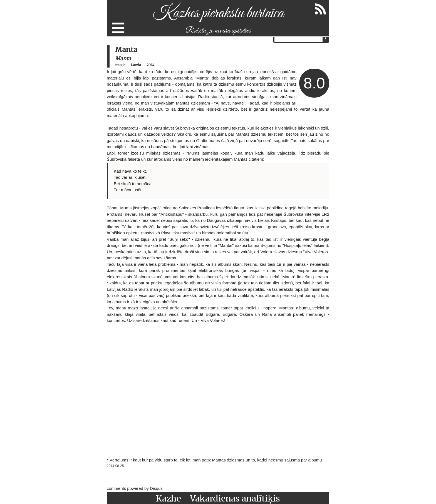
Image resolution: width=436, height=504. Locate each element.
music (120, 65)
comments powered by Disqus (135, 488)
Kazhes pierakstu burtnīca (218, 13)
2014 (150, 65)
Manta (123, 59)
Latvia (136, 65)
